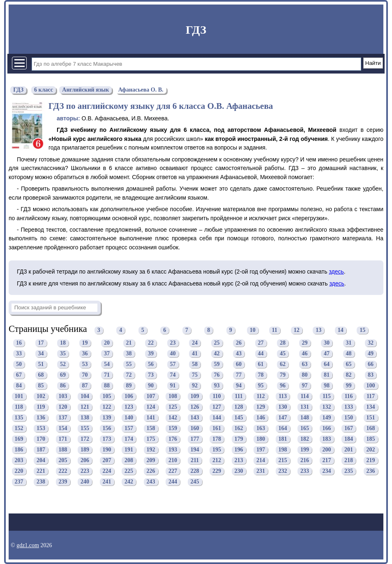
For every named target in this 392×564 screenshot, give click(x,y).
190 (107, 450)
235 (349, 471)
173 (107, 439)
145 (239, 418)
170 (41, 439)
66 (371, 365)
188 (63, 450)
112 (261, 397)
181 (283, 439)
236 (371, 471)
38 (129, 354)
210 (173, 461)
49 (371, 354)
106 (129, 397)
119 (41, 407)
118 (19, 407)
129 (261, 407)
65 (349, 365)
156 (107, 429)
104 (85, 397)
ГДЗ (196, 30)
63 (305, 365)
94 (239, 386)
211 (195, 461)
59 (217, 365)
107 (151, 397)
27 (261, 343)
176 (173, 439)
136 (41, 418)
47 (327, 354)
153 (41, 429)
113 (283, 397)
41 (195, 354)
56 (151, 365)
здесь (336, 272)
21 (129, 343)
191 (129, 450)
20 (107, 343)
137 (63, 418)
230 (239, 471)
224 (107, 471)
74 (173, 375)
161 (217, 429)
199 (305, 450)
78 (261, 375)
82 (349, 375)
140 (129, 418)
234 (327, 471)
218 (349, 461)
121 (85, 407)
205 (63, 461)
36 (85, 354)
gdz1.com (28, 545)
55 (129, 365)
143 (195, 418)
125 (173, 407)
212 (217, 461)
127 (217, 407)
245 (195, 482)
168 (371, 429)
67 (19, 375)
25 (217, 343)
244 (173, 482)
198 (283, 450)
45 (283, 354)
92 (195, 386)
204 (41, 461)
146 (261, 418)
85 (41, 386)
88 (107, 386)
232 (283, 471)
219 (371, 461)
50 (19, 365)
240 (85, 482)
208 (129, 461)
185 (371, 439)
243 (151, 482)
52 (63, 365)
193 (173, 450)
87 (85, 386)
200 (327, 450)
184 (349, 439)
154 (63, 429)
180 (261, 439)
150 (349, 418)
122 (107, 407)
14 (341, 330)
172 (85, 439)
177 (195, 439)
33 (19, 354)
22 (151, 343)
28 (283, 343)
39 (151, 354)
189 (85, 450)
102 (41, 397)
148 (305, 418)
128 (239, 407)
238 (41, 482)
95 (261, 386)
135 (19, 418)
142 (173, 418)
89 (129, 386)
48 (349, 354)
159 (173, 429)
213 (239, 461)
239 (63, 482)
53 (85, 365)
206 (85, 461)
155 (85, 429)
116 (348, 397)
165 (305, 429)
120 (63, 407)
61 (261, 365)
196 (239, 450)
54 (107, 365)
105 (107, 397)
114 (304, 397)
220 (19, 471)
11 (275, 330)
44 (261, 354)
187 (41, 450)
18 (63, 343)
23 (173, 343)
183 (327, 439)
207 (107, 461)
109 (195, 397)
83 (371, 375)
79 (283, 375)
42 (217, 354)
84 (19, 386)
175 (151, 439)
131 (305, 407)
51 (41, 365)
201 (349, 450)
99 (349, 386)
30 (327, 343)
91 (173, 386)
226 (151, 471)
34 (41, 354)
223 (85, 471)
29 (305, 343)
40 (173, 354)
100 (371, 386)
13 (318, 330)
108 (173, 397)
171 (63, 439)
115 (327, 397)
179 (239, 439)
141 (151, 418)
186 (19, 450)
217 (327, 461)
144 (217, 418)
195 (217, 450)
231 (261, 471)
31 (349, 343)
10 (253, 330)
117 (371, 397)
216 (305, 461)
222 (63, 471)
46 (305, 354)
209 (151, 461)
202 (371, 450)
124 (151, 407)
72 (129, 375)
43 (239, 354)
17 (41, 343)
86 (63, 386)
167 (349, 429)
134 (371, 407)
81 (327, 375)
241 (107, 482)
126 (195, 407)
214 (261, 461)
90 (151, 386)
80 (305, 375)
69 (63, 375)
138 (85, 418)
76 (217, 375)
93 (217, 386)
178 (217, 439)
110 (217, 397)
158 (151, 429)
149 (327, 418)
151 (371, 418)
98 (327, 386)
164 (283, 429)
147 (283, 418)
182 (305, 439)
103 (63, 397)
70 (85, 375)
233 (305, 471)
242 (129, 482)
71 (107, 375)
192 (151, 450)
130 (283, 407)
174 (129, 439)
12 (297, 330)
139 (107, 418)
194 (195, 450)
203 (19, 461)
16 (19, 343)
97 (305, 386)
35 (63, 354)
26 (239, 343)
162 (239, 429)
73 (151, 375)
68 (41, 375)
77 (239, 375)
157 (129, 429)
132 (327, 407)
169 (19, 439)
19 (85, 343)
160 (195, 429)
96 (283, 386)
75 (195, 375)
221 (41, 471)
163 (261, 429)
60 (239, 365)
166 (327, 429)
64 (327, 365)
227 (173, 471)
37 (107, 354)
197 (261, 450)
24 (195, 343)
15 (362, 330)
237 (19, 482)
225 (129, 471)
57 (173, 365)
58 (195, 365)
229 (217, 471)
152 (19, 429)
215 (283, 461)
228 (195, 471)
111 (239, 397)
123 (129, 407)
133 (349, 407)
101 (19, 397)
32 (371, 343)
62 (283, 365)
